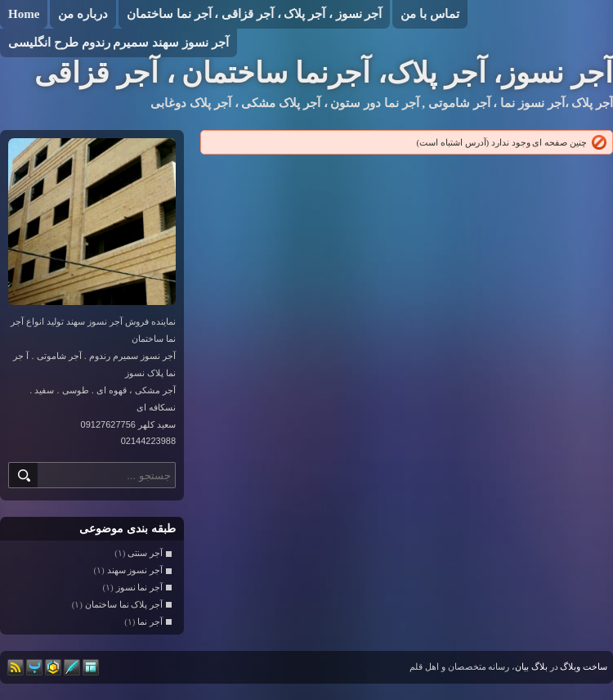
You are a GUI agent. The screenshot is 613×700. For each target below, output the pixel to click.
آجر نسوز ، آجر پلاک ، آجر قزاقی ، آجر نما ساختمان (254, 14)
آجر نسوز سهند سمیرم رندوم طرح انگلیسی (119, 43)
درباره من (83, 14)
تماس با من (430, 14)
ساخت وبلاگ (584, 666)
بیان (522, 666)
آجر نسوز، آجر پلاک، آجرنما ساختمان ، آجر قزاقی (324, 73)
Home (24, 14)
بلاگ (539, 666)
